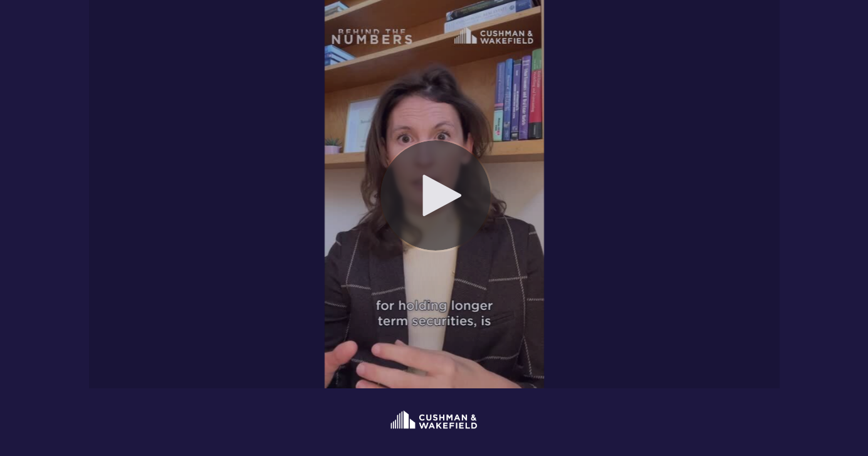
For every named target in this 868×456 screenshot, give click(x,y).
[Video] (434, 194)
